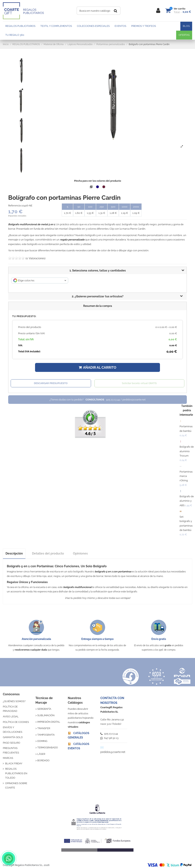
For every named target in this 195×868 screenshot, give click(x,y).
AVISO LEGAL (11, 716)
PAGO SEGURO (12, 743)
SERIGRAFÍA (44, 709)
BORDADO (43, 760)
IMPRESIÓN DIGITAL (49, 722)
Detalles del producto (48, 553)
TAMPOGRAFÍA (46, 735)
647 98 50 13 (109, 738)
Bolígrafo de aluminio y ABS (187, 501)
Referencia (14, 206)
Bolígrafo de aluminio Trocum (187, 451)
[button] (97, 296)
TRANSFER (44, 728)
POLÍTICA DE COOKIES (16, 722)
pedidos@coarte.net (113, 752)
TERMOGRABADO (48, 747)
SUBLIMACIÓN (46, 715)
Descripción (14, 553)
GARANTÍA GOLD (13, 737)
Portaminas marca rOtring (186, 476)
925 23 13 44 (109, 734)
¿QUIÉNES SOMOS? (14, 701)
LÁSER (41, 754)
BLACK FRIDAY (14, 763)
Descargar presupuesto (51, 383)
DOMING (42, 741)
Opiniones (80, 553)
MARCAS (8, 758)
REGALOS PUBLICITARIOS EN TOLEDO (16, 773)
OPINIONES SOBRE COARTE (16, 785)
